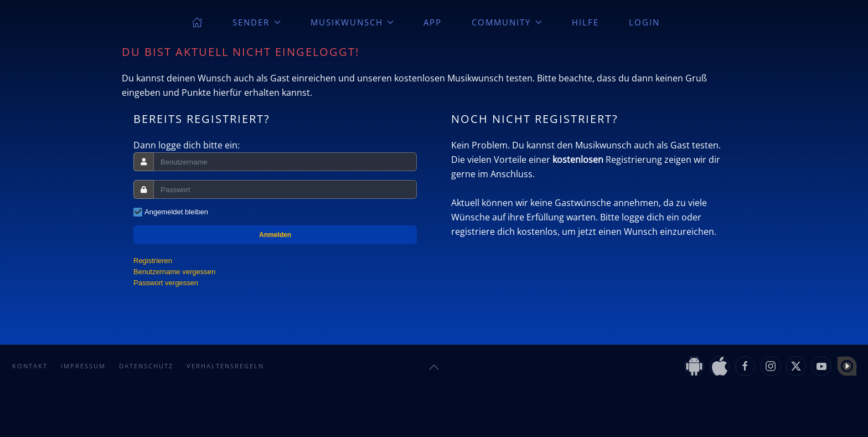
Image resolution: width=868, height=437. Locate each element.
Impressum (83, 366)
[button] (434, 367)
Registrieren (153, 261)
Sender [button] (257, 22)
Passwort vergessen (166, 283)
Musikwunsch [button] (352, 22)
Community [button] (507, 22)
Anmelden (275, 235)
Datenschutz (146, 366)
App (433, 22)
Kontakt (30, 366)
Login (644, 22)
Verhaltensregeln (225, 366)
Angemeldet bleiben (176, 212)
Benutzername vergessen (174, 272)
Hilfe (585, 22)
